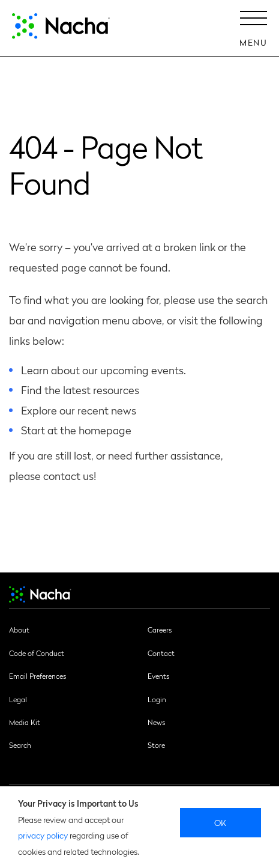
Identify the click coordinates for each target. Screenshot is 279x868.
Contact (161, 653)
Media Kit (25, 722)
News (156, 722)
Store (156, 745)
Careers (160, 630)
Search (20, 745)
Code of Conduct (37, 653)
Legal (18, 699)
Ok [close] (220, 822)
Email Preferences (37, 676)
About (19, 630)
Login (157, 699)
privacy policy (43, 835)
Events (158, 676)
